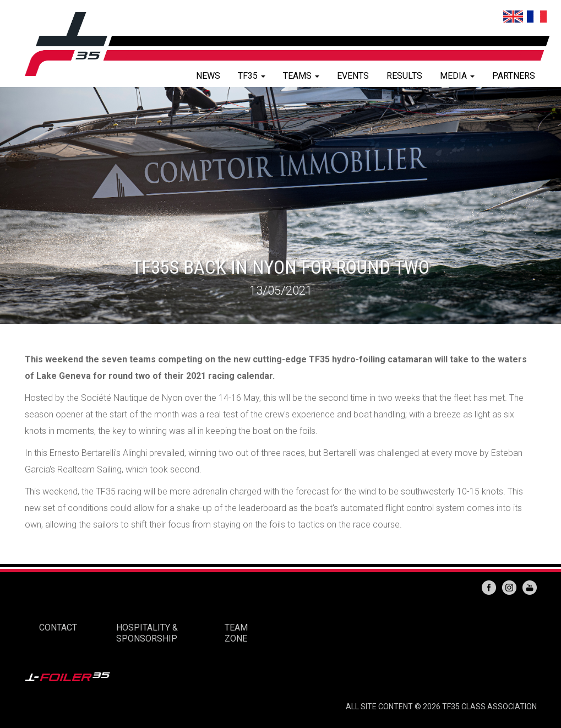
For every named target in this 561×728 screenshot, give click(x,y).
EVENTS (353, 76)
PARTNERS (514, 76)
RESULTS (404, 76)
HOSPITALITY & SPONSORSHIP (147, 633)
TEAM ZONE (236, 633)
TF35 (252, 76)
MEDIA (457, 76)
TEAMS (301, 76)
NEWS (208, 76)
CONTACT (58, 628)
